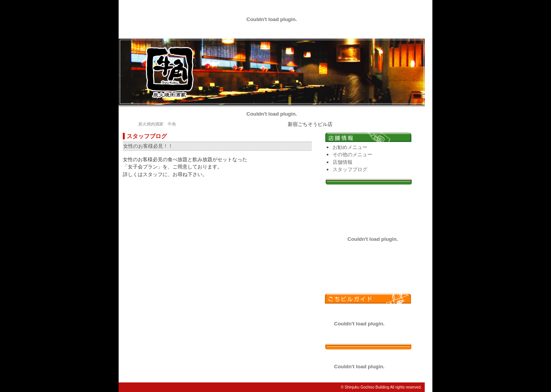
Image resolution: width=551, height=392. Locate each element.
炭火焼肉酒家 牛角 (157, 124)
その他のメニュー (352, 154)
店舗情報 (342, 162)
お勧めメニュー (350, 147)
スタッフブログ (350, 169)
